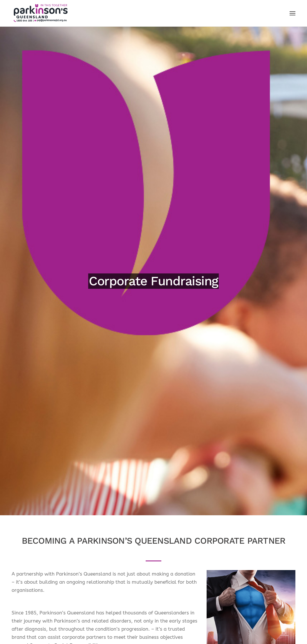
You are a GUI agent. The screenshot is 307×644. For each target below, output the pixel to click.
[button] (292, 13)
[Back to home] (41, 13)
